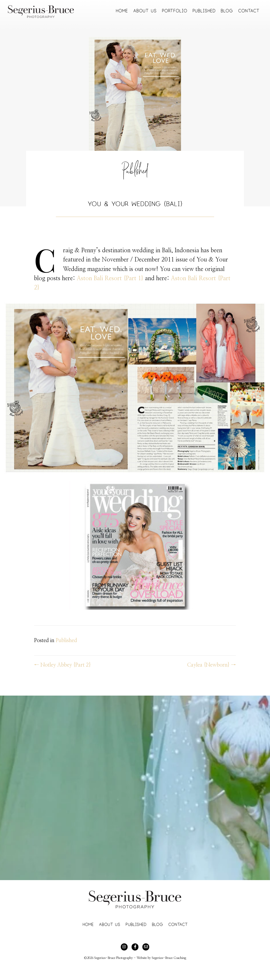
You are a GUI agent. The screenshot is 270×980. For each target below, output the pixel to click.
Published (135, 173)
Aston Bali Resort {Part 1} (110, 278)
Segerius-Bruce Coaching (169, 958)
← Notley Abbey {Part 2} (62, 665)
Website (142, 958)
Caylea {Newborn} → (211, 665)
